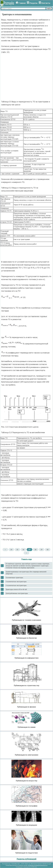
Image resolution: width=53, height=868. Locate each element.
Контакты (46, 3)
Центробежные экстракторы (17, 593)
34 (11, 550)
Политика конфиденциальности (38, 865)
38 (35, 550)
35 (17, 550)
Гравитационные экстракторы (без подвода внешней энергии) (26, 573)
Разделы (34, 3)
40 (48, 550)
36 (23, 550)
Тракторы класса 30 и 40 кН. (16, 589)
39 (41, 550)
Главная (22, 3)
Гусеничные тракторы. (15, 578)
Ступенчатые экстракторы (16, 581)
